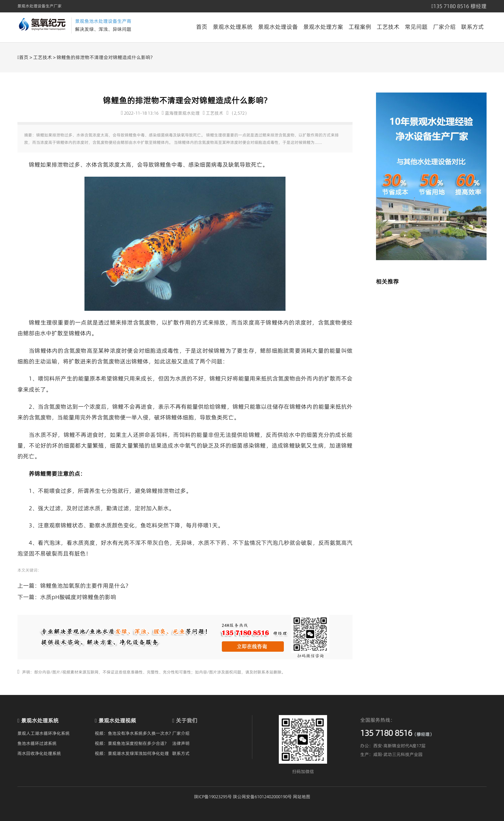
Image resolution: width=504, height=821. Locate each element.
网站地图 (302, 797)
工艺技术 (388, 27)
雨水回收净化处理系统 (39, 753)
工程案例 (360, 27)
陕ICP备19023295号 (213, 797)
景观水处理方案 (323, 27)
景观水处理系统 (233, 27)
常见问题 (416, 27)
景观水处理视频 (117, 720)
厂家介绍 (444, 27)
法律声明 (181, 743)
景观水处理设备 (278, 27)
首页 (202, 27)
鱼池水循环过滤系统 (37, 743)
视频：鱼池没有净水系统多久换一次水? (133, 733)
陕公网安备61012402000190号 (262, 797)
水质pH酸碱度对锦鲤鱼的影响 (78, 597)
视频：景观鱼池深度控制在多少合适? (131, 743)
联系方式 (472, 27)
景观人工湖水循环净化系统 (44, 733)
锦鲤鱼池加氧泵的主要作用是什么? (84, 586)
